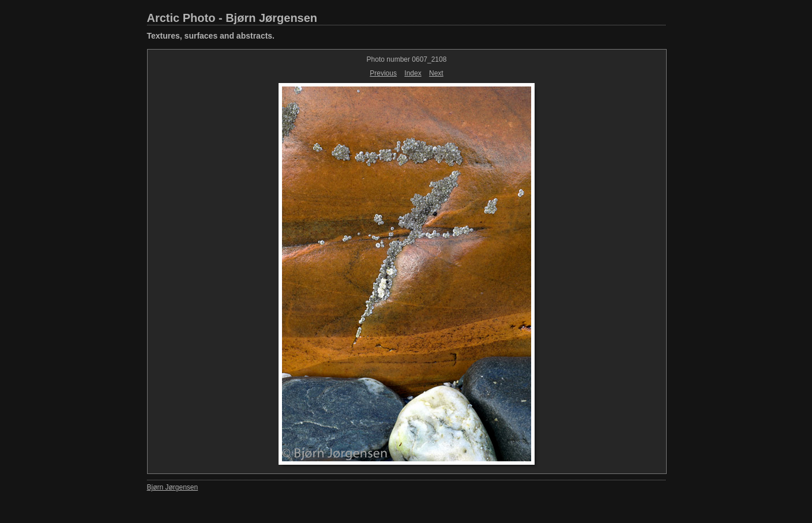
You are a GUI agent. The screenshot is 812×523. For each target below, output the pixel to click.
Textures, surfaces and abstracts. (211, 36)
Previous (383, 73)
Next (436, 73)
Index (413, 73)
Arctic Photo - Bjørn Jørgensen (232, 18)
